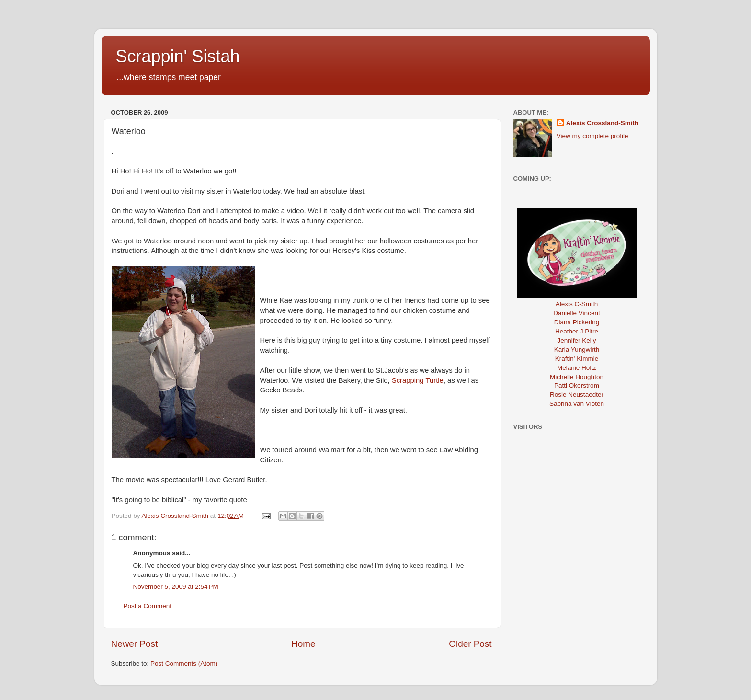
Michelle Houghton (577, 377)
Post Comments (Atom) (184, 663)
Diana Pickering (577, 322)
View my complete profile (592, 136)
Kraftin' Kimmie (577, 359)
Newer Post (135, 644)
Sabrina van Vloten (577, 404)
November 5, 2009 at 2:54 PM (176, 587)
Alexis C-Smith (577, 304)
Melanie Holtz (577, 368)
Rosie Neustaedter (577, 395)
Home (303, 644)
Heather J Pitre (577, 331)
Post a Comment (148, 606)
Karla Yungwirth (577, 350)
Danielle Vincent (576, 313)
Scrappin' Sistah (178, 56)
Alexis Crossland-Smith (603, 123)
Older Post (470, 644)
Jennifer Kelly (576, 340)
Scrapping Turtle (418, 380)
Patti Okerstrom (577, 385)
